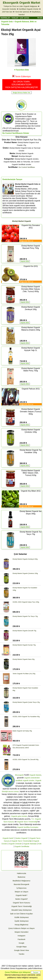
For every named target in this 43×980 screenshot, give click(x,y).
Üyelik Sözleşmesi (22, 921)
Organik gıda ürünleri (19, 816)
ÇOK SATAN (24, 18)
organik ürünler (29, 780)
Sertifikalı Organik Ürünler (29, 9)
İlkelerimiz (21, 877)
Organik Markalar (30, 844)
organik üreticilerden (32, 778)
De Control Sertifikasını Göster (16, 133)
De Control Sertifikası (27, 167)
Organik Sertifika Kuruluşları (28, 827)
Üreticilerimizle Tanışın (12, 179)
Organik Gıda (7, 22)
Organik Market (35, 775)
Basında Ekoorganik (21, 884)
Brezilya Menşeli (25, 156)
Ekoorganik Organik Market (21, 3)
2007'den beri (7, 12)
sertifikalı (19, 780)
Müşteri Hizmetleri (21, 932)
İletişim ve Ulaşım (22, 892)
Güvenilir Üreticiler (9, 9)
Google (21, 943)
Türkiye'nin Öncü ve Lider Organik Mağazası (21, 6)
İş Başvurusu (21, 888)
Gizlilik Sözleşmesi (21, 917)
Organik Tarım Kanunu (22, 903)
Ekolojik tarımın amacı (10, 791)
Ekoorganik (19, 775)
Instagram (21, 936)
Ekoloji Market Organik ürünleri (27, 159)
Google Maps (21, 947)
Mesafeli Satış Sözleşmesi (21, 910)
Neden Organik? (22, 838)
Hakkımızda (21, 873)
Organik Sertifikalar (22, 846)
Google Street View (21, 950)
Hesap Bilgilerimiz (21, 925)
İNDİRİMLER (5, 18)
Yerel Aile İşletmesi (22, 12)
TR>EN (40, 18)
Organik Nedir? (8, 838)
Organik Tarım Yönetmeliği (27, 822)
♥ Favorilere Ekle (22, 70)
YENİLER (15, 18)
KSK (40, 844)
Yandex (22, 954)
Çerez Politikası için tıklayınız (18, 972)
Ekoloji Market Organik (25, 153)
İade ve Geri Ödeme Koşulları (22, 914)
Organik (38, 780)
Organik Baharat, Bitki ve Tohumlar (17, 162)
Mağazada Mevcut (26, 241)
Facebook (22, 939)
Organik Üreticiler (15, 844)
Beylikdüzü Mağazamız (21, 881)
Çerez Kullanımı (15, 928)
